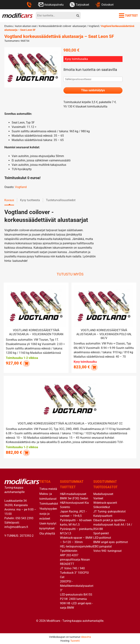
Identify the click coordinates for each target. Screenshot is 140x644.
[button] (26, 363)
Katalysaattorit (103, 515)
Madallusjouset (103, 493)
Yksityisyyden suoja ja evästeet (48, 513)
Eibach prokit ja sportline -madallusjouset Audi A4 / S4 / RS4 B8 (113, 524)
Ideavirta (86, 636)
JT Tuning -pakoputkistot (109, 511)
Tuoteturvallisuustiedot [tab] (61, 200)
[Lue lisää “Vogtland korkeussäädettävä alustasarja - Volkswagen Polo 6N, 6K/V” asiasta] (94, 367)
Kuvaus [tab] (9, 200)
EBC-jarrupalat (103, 546)
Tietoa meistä (48, 488)
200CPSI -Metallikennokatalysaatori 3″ (77, 585)
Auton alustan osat (26, 26)
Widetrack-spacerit (105, 502)
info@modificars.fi (16, 526)
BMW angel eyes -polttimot (111, 541)
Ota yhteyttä (47, 533)
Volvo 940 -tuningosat (107, 550)
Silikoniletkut (102, 506)
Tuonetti (75, 640)
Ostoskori (104, 5)
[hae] (78, 15)
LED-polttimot (102, 537)
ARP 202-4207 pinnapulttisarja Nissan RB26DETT (75, 559)
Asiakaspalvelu (51, 5)
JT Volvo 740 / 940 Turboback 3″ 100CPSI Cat (74, 572)
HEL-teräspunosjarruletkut (77, 546)
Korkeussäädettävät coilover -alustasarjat (63, 26)
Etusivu (9, 26)
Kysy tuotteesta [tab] (30, 200)
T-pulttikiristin (69, 550)
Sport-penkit (101, 533)
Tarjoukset (79, 5)
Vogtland (94, 26)
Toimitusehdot (49, 503)
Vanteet (98, 498)
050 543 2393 (24, 517)
